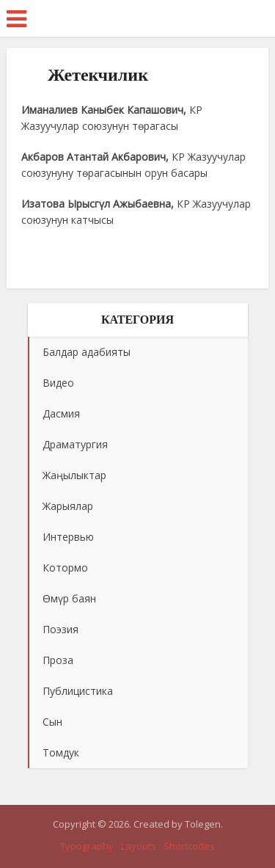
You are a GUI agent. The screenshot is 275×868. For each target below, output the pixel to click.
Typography (87, 846)
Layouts (139, 846)
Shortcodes (189, 846)
